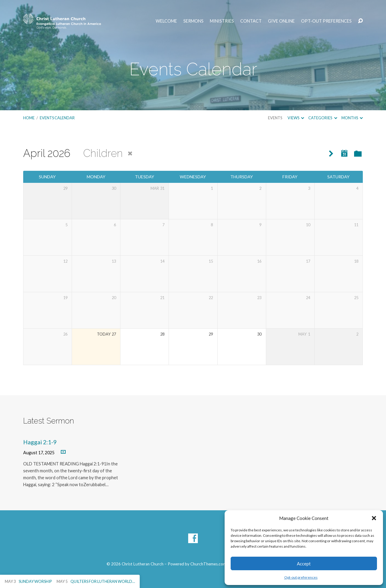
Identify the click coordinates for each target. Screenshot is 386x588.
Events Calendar (57, 118)
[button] (374, 518)
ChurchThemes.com (208, 564)
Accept (304, 564)
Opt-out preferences (301, 577)
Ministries (222, 21)
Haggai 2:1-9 (40, 442)
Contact (251, 21)
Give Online (281, 21)
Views (296, 118)
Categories (323, 118)
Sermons (193, 21)
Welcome (166, 21)
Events (275, 118)
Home (29, 118)
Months (352, 118)
